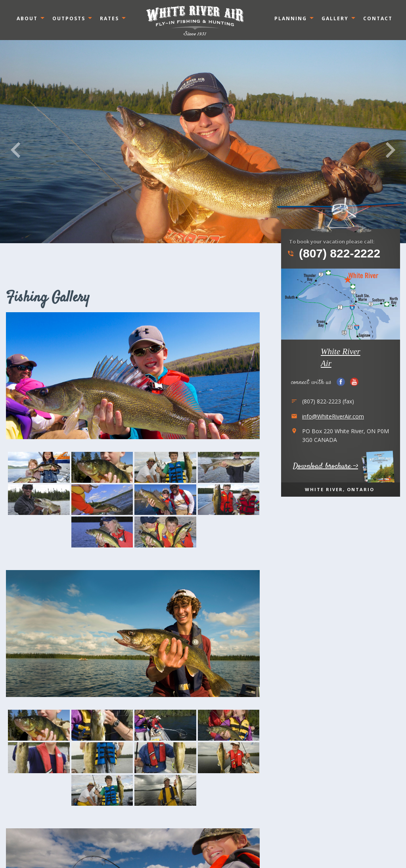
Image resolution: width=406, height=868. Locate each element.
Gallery (335, 18)
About (27, 18)
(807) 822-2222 (334, 253)
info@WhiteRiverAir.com (333, 416)
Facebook (341, 382)
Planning (291, 18)
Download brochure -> (326, 466)
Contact (378, 18)
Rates (109, 18)
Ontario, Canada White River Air (195, 20)
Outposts (69, 18)
